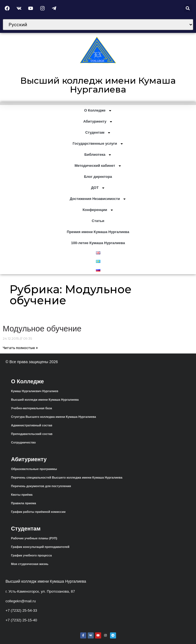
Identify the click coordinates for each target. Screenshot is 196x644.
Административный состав (32, 425)
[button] (188, 8)
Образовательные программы (34, 469)
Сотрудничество (23, 442)
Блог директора (98, 177)
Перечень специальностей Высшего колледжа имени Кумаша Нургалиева (67, 477)
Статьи (98, 221)
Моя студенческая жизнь (30, 564)
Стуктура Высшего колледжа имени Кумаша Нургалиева (53, 417)
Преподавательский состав (32, 434)
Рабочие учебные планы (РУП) (34, 538)
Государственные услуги (98, 144)
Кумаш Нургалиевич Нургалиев (35, 391)
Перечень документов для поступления (41, 486)
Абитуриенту (98, 122)
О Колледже (98, 111)
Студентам (98, 133)
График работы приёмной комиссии (38, 512)
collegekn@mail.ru (21, 601)
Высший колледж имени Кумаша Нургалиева (98, 85)
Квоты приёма (22, 495)
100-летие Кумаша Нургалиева (98, 243)
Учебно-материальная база (32, 408)
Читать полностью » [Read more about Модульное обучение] (20, 348)
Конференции (98, 210)
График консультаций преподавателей (40, 547)
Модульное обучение (42, 329)
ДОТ (98, 188)
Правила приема (24, 503)
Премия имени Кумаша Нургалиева (98, 232)
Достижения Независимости (98, 199)
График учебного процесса (31, 555)
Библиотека (98, 155)
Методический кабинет (98, 166)
